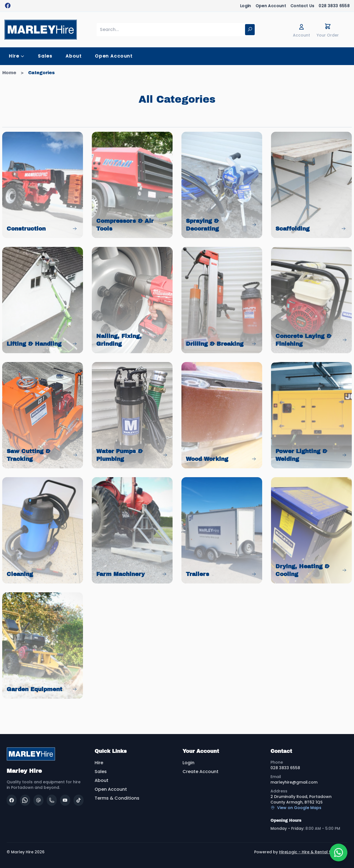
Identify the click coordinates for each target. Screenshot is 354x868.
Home (9, 73)
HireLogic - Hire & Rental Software (313, 852)
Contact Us (302, 6)
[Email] (38, 800)
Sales (45, 56)
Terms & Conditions (117, 798)
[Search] (250, 30)
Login (246, 6)
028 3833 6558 (334, 6)
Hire (99, 763)
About (74, 56)
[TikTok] (79, 800)
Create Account (201, 772)
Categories (41, 73)
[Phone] (52, 800)
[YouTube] (65, 800)
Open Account (271, 6)
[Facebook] (12, 800)
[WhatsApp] (25, 800)
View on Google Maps (296, 808)
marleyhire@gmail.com (294, 782)
